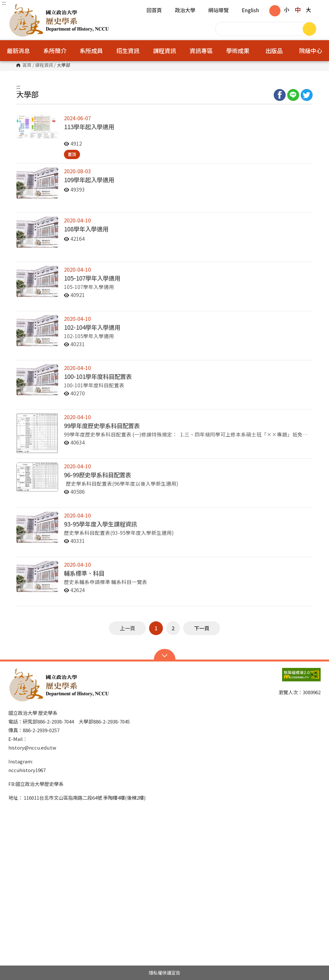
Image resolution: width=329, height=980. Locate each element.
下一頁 (202, 628)
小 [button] (287, 10)
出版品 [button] (274, 50)
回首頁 (154, 11)
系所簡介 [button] (55, 50)
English (250, 11)
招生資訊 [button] (128, 50)
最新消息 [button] (18, 50)
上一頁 (128, 628)
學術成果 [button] (238, 50)
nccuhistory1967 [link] (27, 770)
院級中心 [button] (311, 50)
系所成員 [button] (91, 50)
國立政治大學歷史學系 (15, 8)
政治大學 (185, 11)
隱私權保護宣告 (164, 973)
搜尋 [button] (309, 29)
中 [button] (298, 10)
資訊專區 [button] (201, 50)
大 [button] (308, 10)
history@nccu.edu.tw (32, 747)
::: (4, 3)
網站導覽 (218, 11)
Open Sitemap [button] (165, 655)
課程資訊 (44, 65)
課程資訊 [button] (164, 50)
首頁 (27, 65)
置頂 (72, 154)
